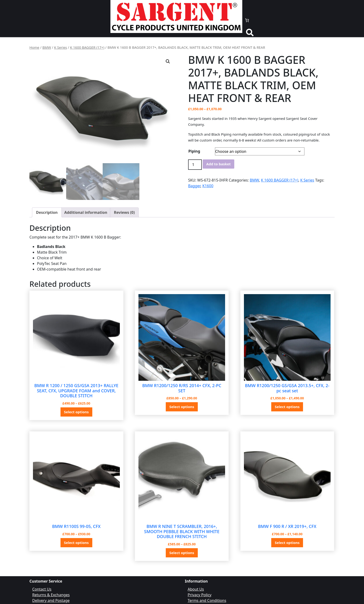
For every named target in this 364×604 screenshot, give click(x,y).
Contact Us (42, 589)
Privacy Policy (200, 595)
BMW (47, 47)
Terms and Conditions (207, 600)
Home (34, 47)
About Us (196, 589)
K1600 (208, 186)
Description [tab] (47, 212)
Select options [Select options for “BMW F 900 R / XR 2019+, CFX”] (287, 543)
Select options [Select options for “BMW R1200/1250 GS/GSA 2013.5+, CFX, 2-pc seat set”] (287, 407)
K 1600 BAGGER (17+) (87, 47)
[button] (168, 61)
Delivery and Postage (51, 600)
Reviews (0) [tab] (124, 212)
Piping (194, 151)
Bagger (194, 186)
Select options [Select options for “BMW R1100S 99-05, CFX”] (76, 543)
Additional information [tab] (86, 212)
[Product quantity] (195, 165)
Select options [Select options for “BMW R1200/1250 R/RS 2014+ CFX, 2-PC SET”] (182, 407)
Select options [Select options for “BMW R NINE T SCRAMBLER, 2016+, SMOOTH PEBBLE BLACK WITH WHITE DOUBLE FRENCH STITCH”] (182, 553)
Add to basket (218, 164)
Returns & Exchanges (51, 595)
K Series (61, 47)
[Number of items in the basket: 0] (247, 20)
